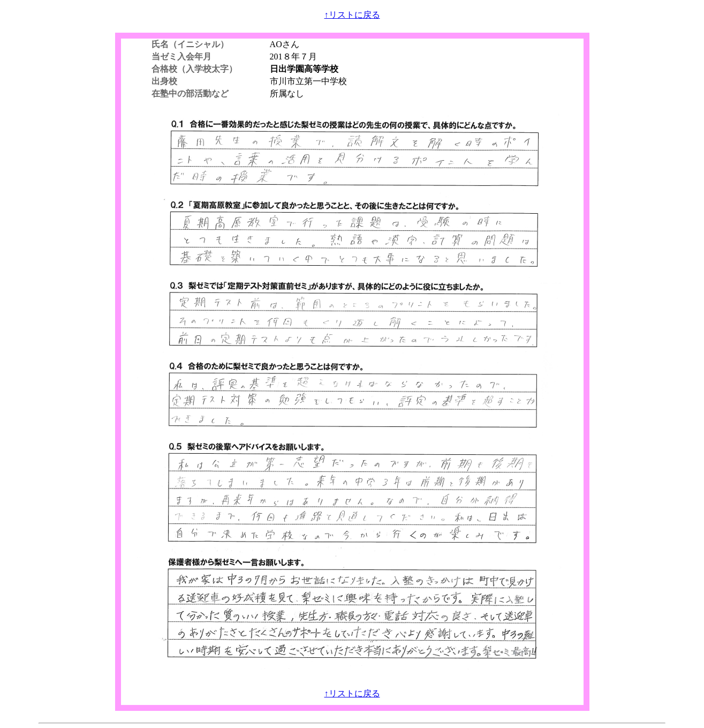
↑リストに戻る (352, 15)
